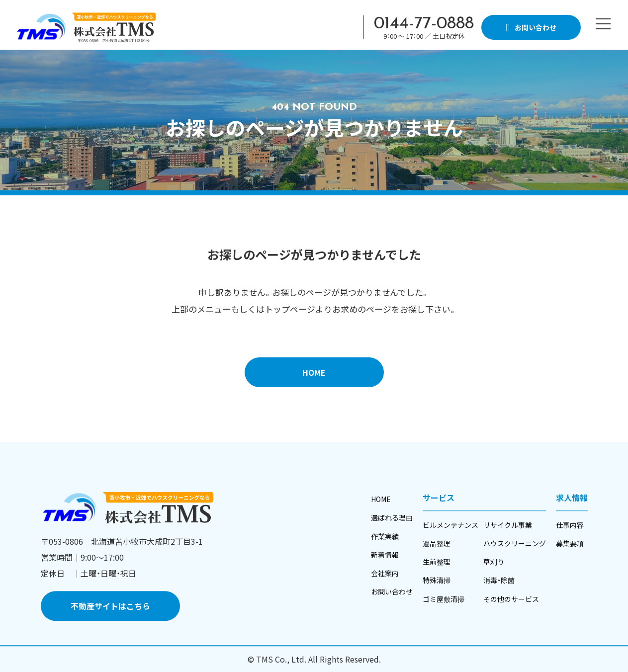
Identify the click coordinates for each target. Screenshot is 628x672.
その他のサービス (511, 599)
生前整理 (437, 562)
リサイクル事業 (508, 525)
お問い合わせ (392, 591)
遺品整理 (437, 543)
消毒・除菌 (499, 581)
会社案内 (385, 573)
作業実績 (385, 536)
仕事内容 (570, 525)
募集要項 (570, 543)
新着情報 (385, 555)
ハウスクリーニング (515, 543)
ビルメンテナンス (450, 525)
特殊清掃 (437, 581)
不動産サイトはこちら (110, 606)
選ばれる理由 (392, 518)
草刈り (494, 562)
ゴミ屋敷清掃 (444, 599)
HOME (314, 372)
